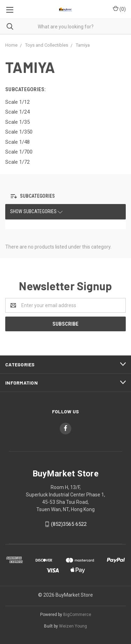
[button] (34, 196)
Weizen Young (73, 626)
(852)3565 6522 (69, 524)
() (119, 9)
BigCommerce (77, 615)
